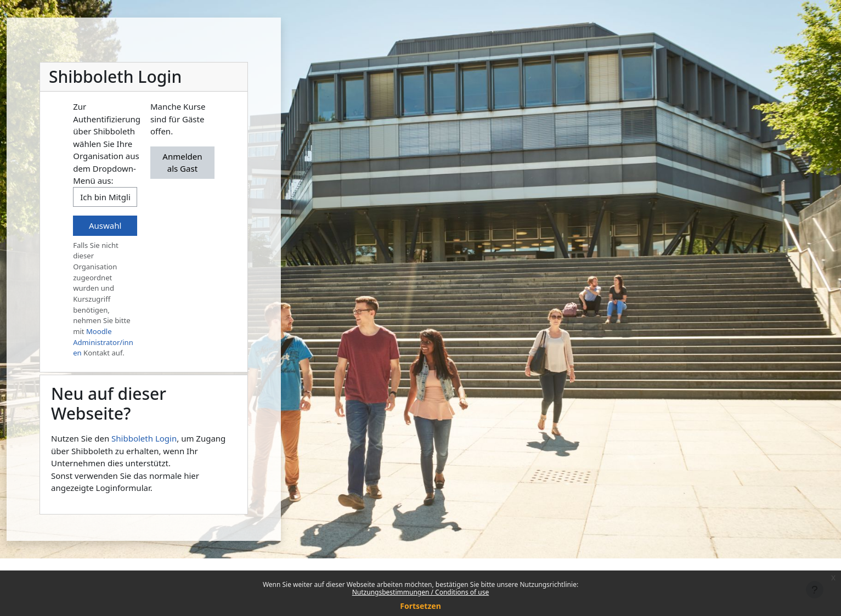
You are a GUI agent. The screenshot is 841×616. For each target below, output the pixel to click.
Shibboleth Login (144, 438)
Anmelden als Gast (182, 163)
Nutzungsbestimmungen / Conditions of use (420, 592)
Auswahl (105, 225)
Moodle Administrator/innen (103, 342)
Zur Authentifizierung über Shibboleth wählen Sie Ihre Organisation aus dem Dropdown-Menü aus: (107, 143)
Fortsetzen (420, 606)
